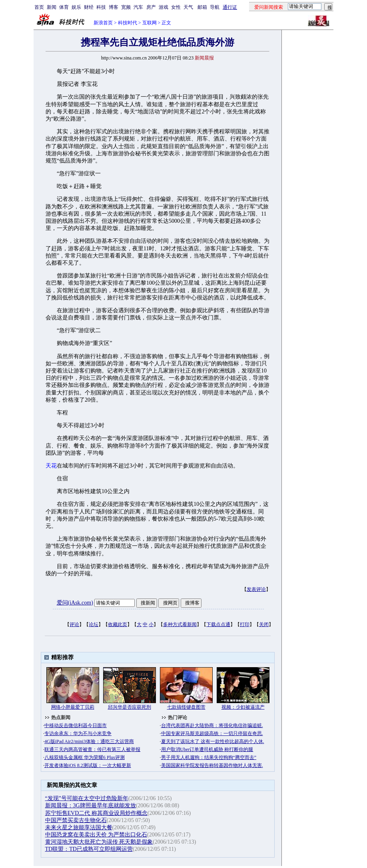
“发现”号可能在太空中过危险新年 (87, 798)
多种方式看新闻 (180, 624)
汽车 (138, 7)
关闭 (264, 624)
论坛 (94, 624)
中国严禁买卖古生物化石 (76, 820)
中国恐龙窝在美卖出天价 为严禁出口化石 (96, 835)
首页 (39, 7)
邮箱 (202, 7)
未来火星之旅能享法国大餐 (79, 827)
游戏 (164, 7)
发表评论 (256, 589)
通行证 (230, 7)
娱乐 (76, 7)
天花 (51, 466)
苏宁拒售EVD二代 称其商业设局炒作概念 (96, 813)
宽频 (126, 7)
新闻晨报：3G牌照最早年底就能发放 (91, 806)
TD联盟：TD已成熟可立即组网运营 (89, 849)
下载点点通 (218, 624)
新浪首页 (103, 23)
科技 (101, 7)
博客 (114, 7)
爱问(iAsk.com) (75, 603)
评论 (74, 624)
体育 (64, 7)
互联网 (150, 23)
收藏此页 (118, 624)
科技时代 (128, 23)
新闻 (52, 7)
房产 (151, 7)
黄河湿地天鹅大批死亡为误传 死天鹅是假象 (99, 842)
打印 (245, 624)
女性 (176, 7)
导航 (215, 7)
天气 (188, 7)
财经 (89, 7)
